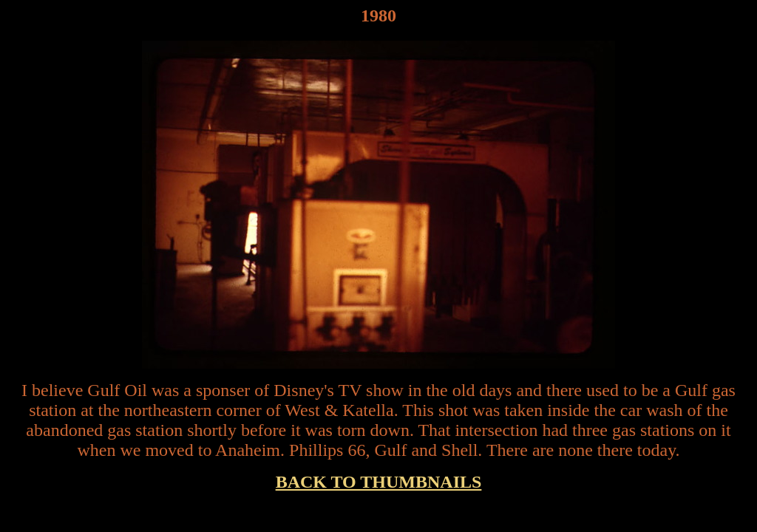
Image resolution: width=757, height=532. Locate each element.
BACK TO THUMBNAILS (379, 482)
